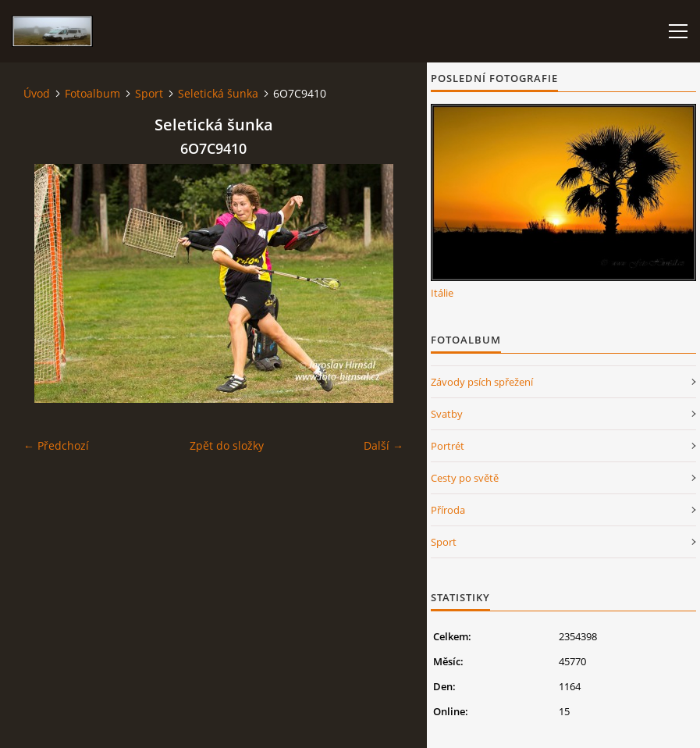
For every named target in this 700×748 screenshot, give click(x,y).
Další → (384, 445)
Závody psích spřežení (482, 382)
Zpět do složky (227, 445)
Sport (149, 93)
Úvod (37, 93)
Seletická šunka (218, 93)
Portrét (448, 446)
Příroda (448, 510)
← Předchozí (56, 445)
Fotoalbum (92, 93)
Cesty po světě (465, 478)
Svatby (447, 414)
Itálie (442, 293)
